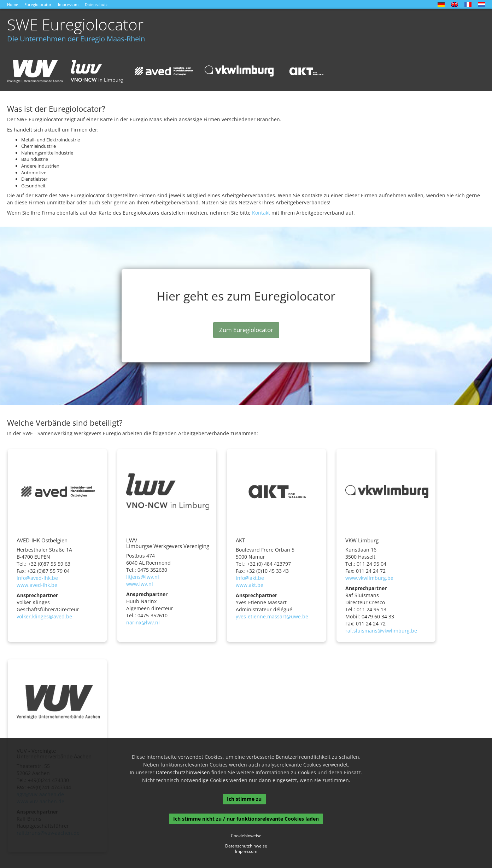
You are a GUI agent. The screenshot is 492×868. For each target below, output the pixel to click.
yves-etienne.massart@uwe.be (272, 616)
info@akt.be (250, 578)
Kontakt (261, 213)
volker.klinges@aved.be (44, 616)
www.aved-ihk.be (37, 585)
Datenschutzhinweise (246, 846)
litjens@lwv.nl (143, 577)
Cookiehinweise (246, 836)
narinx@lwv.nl (143, 622)
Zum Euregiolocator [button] (246, 330)
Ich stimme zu (244, 799)
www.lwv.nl (140, 584)
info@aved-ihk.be (37, 578)
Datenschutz (96, 4)
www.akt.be (250, 585)
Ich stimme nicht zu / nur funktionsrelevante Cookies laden (246, 819)
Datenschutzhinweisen (183, 772)
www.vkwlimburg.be (369, 578)
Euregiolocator (38, 4)
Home (13, 4)
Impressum (68, 4)
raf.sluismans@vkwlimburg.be (381, 631)
